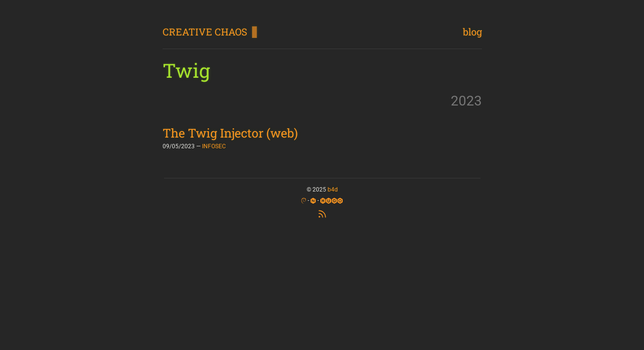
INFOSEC (214, 146)
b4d (333, 190)
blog (472, 32)
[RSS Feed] (322, 213)
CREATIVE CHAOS (205, 32)
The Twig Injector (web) (230, 133)
